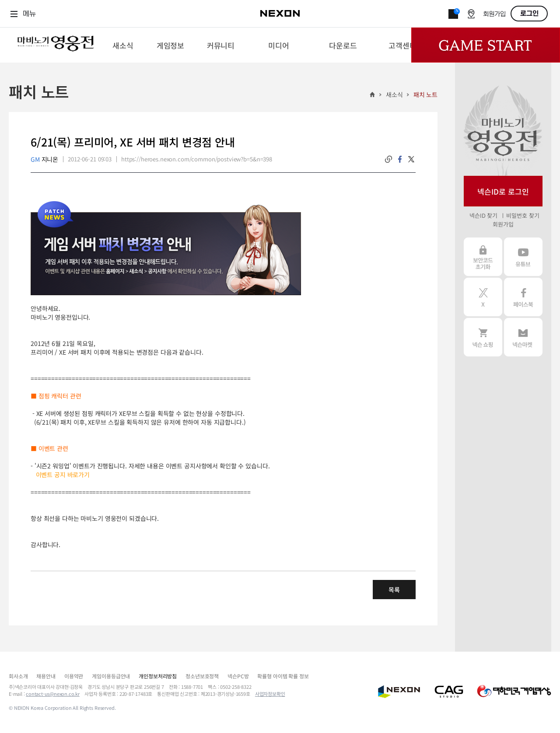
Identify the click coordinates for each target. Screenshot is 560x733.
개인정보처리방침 (158, 676)
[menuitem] (123, 45)
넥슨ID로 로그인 (503, 191)
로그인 (529, 14)
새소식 (394, 94)
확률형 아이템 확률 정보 (283, 676)
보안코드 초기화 (483, 257)
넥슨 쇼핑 (483, 337)
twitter (411, 159)
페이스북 (523, 297)
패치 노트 (425, 94)
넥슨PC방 (238, 676)
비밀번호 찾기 (523, 215)
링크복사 (388, 159)
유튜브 (523, 257)
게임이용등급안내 (111, 676)
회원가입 (494, 14)
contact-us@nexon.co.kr (53, 694)
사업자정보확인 (270, 694)
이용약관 (74, 676)
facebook (400, 159)
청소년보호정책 (202, 676)
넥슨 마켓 (523, 337)
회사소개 (18, 676)
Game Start (486, 45)
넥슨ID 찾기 (483, 215)
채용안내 (46, 676)
